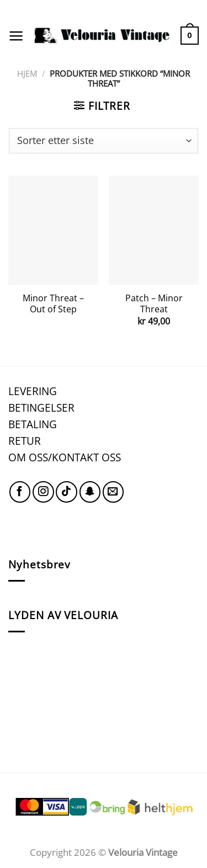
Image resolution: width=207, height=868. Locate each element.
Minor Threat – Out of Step (53, 304)
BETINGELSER (41, 408)
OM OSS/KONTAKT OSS (65, 457)
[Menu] (16, 36)
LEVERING (33, 391)
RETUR (25, 441)
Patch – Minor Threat (154, 304)
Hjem (27, 73)
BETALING (33, 424)
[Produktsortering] (104, 141)
